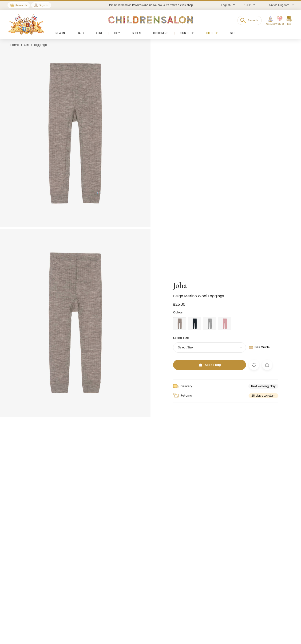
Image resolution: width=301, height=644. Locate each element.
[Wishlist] (278, 21)
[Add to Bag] (210, 359)
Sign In (44, 5)
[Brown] (180, 317)
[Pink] (225, 317)
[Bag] (289, 21)
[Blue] (195, 317)
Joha (180, 279)
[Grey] (210, 317)
